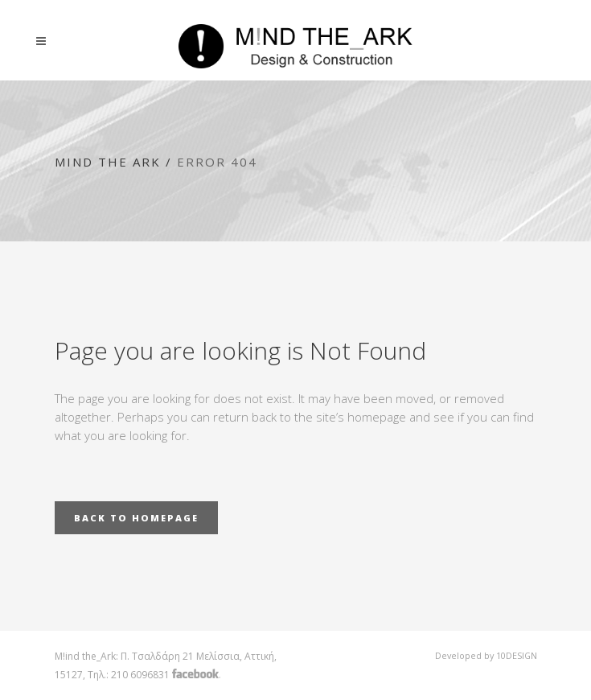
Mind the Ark (108, 162)
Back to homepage (136, 518)
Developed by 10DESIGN (486, 655)
